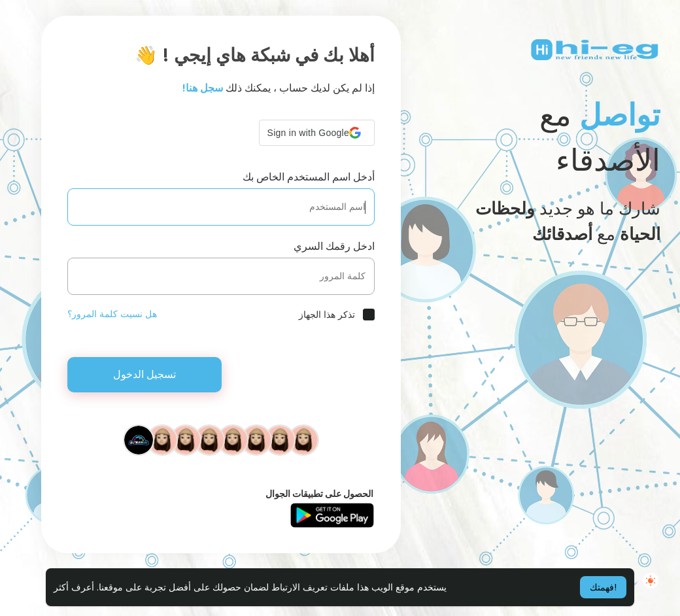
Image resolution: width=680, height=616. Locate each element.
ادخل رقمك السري (334, 246)
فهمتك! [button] (603, 587)
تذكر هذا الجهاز (327, 315)
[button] (317, 133)
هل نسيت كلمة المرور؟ (112, 314)
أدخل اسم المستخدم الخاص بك (309, 177)
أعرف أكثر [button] (74, 587)
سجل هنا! (203, 88)
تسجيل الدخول (144, 374)
